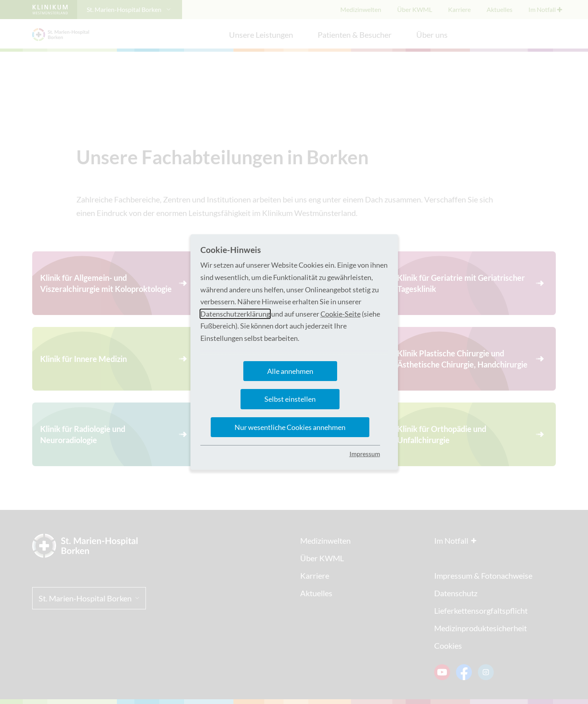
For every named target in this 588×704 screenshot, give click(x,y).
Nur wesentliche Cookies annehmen (290, 427)
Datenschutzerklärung (235, 314)
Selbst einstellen (290, 399)
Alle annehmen (290, 371)
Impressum (365, 454)
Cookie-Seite (341, 314)
